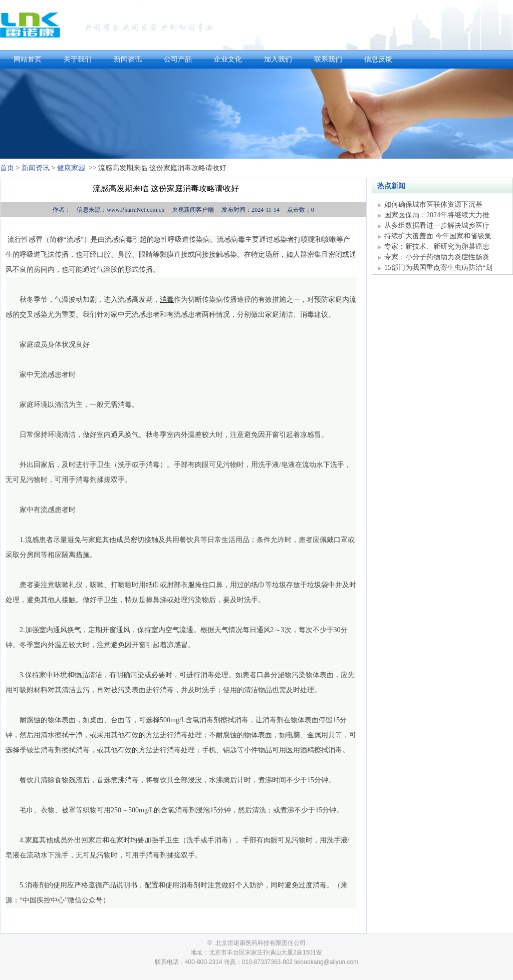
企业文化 (228, 59)
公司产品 (178, 59)
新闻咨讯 (128, 59)
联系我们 (328, 59)
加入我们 (278, 59)
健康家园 (71, 168)
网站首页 (28, 59)
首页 (7, 168)
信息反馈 (378, 59)
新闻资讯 (36, 168)
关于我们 (78, 59)
